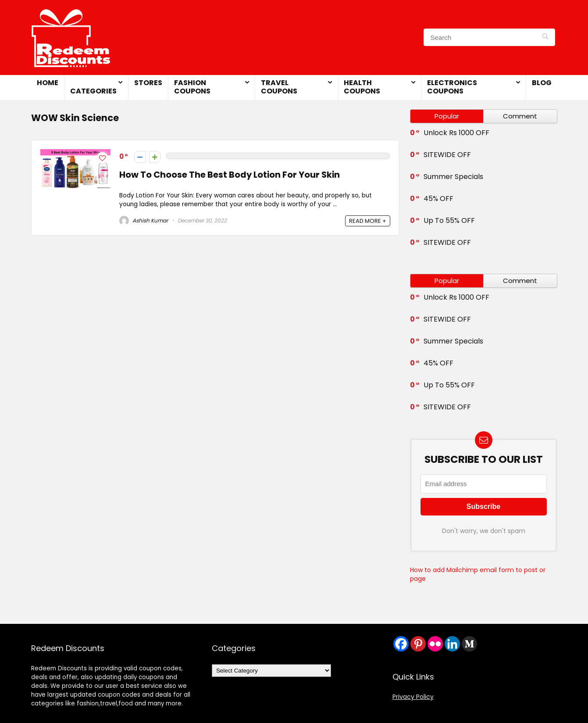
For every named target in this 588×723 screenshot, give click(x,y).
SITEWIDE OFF (447, 155)
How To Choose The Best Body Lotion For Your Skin (230, 175)
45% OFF (438, 199)
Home (48, 83)
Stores (148, 83)
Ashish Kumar (144, 220)
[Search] (545, 37)
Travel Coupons (279, 87)
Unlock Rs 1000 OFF (456, 133)
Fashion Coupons (192, 87)
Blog (542, 83)
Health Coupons (362, 87)
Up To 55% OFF (449, 220)
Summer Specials (453, 177)
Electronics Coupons (452, 87)
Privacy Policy (413, 697)
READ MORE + (368, 221)
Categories (93, 91)
